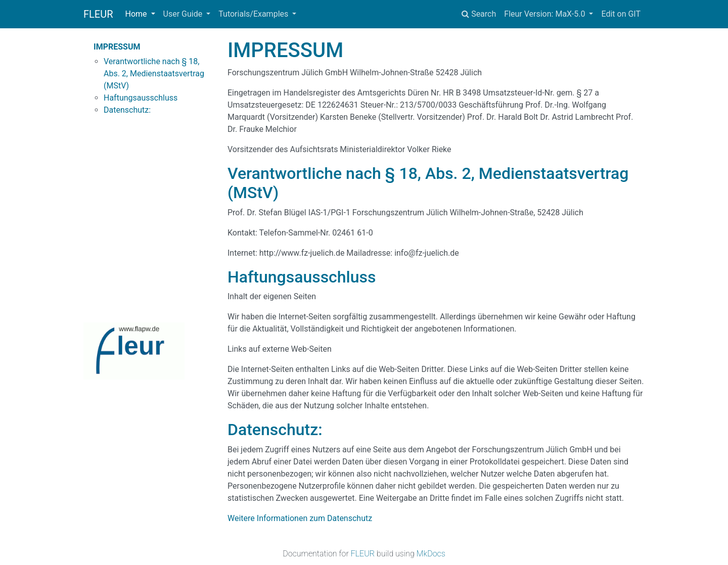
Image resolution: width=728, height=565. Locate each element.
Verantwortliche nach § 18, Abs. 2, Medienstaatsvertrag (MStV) (154, 74)
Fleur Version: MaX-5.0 (545, 14)
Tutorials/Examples (254, 14)
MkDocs (431, 554)
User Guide (184, 14)
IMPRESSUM (117, 47)
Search (479, 14)
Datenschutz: (127, 110)
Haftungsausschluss (141, 98)
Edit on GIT (621, 14)
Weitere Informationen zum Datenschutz (300, 518)
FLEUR (98, 14)
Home (137, 14)
